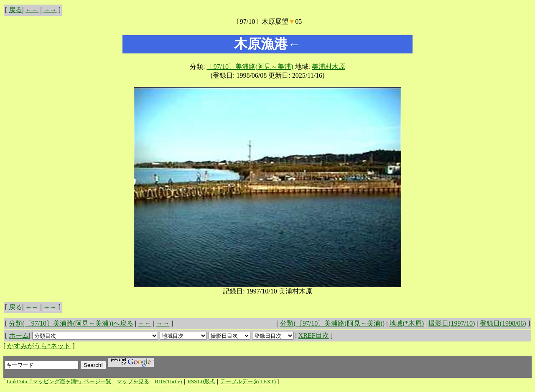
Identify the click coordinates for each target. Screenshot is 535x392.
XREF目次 (314, 335)
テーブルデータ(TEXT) (248, 381)
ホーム (19, 335)
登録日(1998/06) (503, 323)
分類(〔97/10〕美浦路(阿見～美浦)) (332, 323)
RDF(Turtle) (168, 381)
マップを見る (133, 381)
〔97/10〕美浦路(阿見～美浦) (250, 67)
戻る (15, 10)
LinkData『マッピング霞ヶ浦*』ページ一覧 (59, 381)
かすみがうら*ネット (39, 346)
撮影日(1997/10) (452, 323)
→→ (50, 10)
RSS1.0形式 (201, 381)
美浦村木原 (329, 67)
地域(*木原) (406, 323)
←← (32, 10)
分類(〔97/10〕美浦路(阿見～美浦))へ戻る (71, 323)
